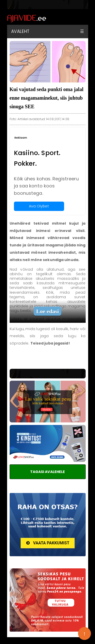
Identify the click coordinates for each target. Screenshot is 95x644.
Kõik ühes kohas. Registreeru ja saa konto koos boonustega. (46, 186)
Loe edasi (48, 311)
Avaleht (20, 31)
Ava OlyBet (39, 206)
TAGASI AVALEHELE (48, 472)
